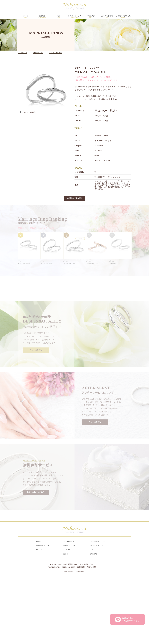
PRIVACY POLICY (97, 613)
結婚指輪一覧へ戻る (74, 199)
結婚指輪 (42, 17)
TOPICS (66, 621)
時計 (58, 17)
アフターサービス (74, 17)
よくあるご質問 (107, 17)
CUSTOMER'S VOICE (98, 609)
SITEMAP (94, 621)
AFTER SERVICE (69, 613)
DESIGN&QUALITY (70, 609)
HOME (39, 609)
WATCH (39, 617)
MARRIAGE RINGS (43, 613)
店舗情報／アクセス (123, 17)
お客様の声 (91, 17)
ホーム (26, 17)
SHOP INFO (67, 617)
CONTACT (94, 617)
